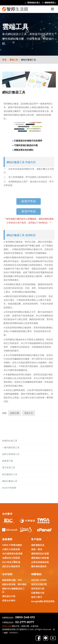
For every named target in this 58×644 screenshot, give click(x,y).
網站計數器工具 (10, 481)
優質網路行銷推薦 (40, 558)
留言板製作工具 (10, 474)
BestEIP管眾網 (9, 488)
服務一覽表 (37, 549)
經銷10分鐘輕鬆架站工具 (13, 590)
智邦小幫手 (37, 597)
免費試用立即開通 (11, 558)
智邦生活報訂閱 (39, 584)
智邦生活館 (7, 626)
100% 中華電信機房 (12, 545)
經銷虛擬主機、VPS (12, 580)
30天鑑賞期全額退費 (12, 554)
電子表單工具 (9, 467)
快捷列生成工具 (10, 441)
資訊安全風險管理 (11, 566)
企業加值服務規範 (40, 562)
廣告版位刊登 (9, 596)
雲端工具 (14, 60)
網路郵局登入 (49, 3)
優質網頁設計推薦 (40, 554)
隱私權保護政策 (39, 566)
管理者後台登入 (33, 3)
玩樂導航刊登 (38, 593)
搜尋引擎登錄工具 (11, 454)
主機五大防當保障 (11, 549)
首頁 (4, 60)
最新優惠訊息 (38, 545)
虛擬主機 (14, 413)
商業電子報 (8, 461)
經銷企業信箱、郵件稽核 (14, 584)
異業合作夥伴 (9, 600)
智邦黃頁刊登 (38, 589)
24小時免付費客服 (11, 562)
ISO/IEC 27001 (39, 580)
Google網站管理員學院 (43, 601)
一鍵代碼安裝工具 (11, 447)
